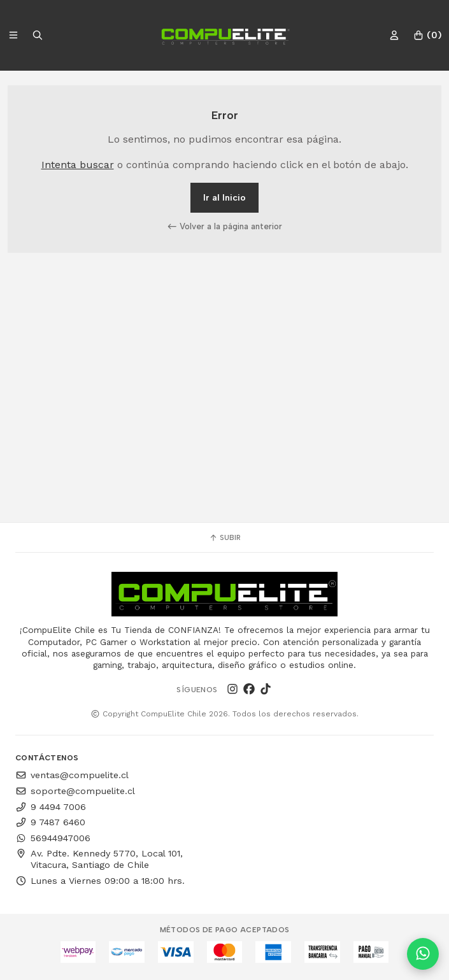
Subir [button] (225, 537)
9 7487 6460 (50, 822)
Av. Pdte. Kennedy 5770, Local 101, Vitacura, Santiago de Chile (99, 859)
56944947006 (53, 838)
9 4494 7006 (51, 807)
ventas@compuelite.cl (72, 775)
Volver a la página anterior (225, 226)
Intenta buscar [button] (78, 165)
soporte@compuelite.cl (75, 791)
